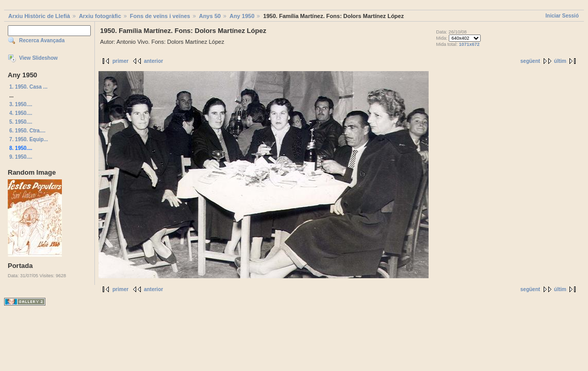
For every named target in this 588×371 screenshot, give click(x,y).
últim (560, 61)
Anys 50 (210, 16)
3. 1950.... (21, 104)
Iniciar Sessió (562, 16)
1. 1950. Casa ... (28, 87)
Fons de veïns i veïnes (160, 16)
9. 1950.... (21, 157)
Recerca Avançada (42, 40)
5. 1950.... (21, 122)
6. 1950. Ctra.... (27, 131)
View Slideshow (38, 58)
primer (120, 61)
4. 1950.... (21, 113)
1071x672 (469, 44)
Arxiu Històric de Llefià (39, 16)
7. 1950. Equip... (29, 139)
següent (530, 61)
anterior (153, 61)
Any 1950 (242, 16)
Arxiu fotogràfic (100, 16)
